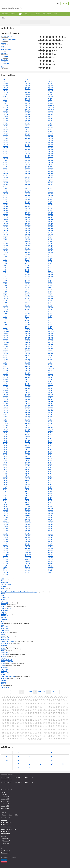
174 (26, 692)
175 (31, 692)
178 (44, 692)
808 (53, 692)
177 (39, 692)
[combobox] (35, 8)
